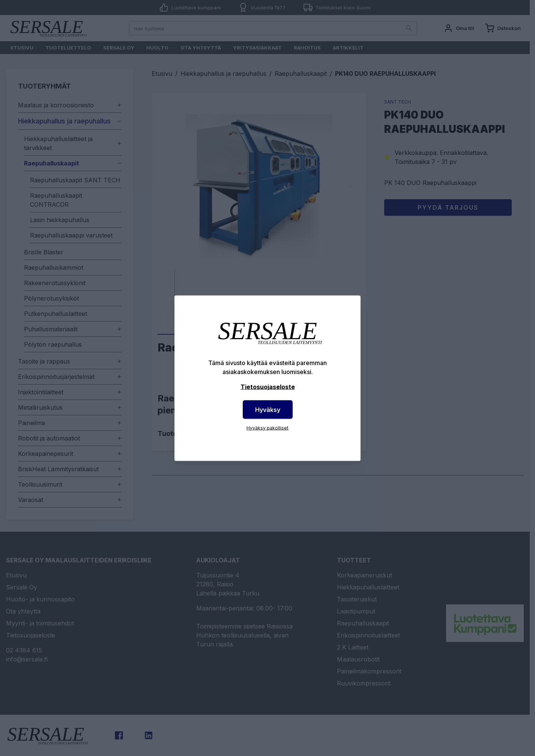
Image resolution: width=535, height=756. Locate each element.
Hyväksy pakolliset (267, 428)
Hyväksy (268, 409)
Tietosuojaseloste (268, 386)
